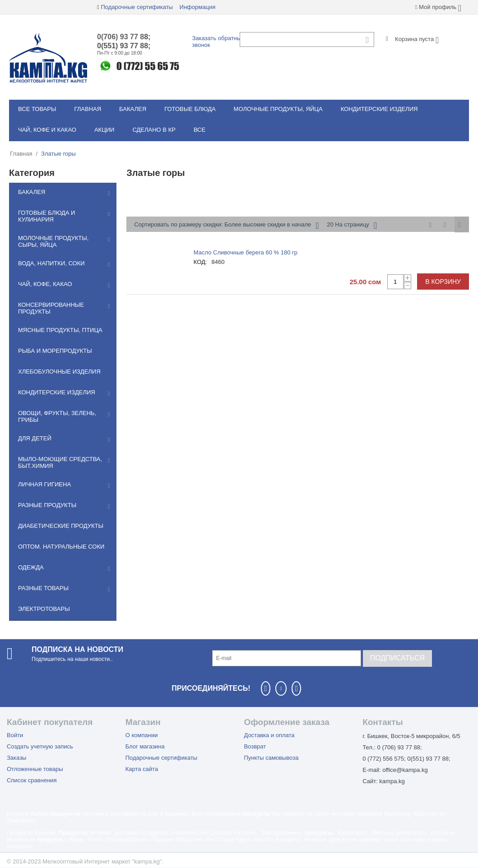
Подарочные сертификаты (137, 7)
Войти (15, 735)
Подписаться (397, 658)
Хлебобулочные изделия (59, 372)
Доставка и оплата (269, 735)
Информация (198, 7)
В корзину (443, 282)
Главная (88, 109)
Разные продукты (47, 505)
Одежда (31, 567)
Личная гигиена (44, 484)
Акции (104, 130)
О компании (142, 735)
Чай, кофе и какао (47, 130)
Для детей (35, 438)
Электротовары (44, 609)
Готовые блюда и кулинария (46, 216)
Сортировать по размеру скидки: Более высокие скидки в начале (226, 226)
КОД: (200, 262)
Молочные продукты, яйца (278, 109)
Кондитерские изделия (379, 109)
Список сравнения (32, 780)
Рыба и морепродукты (55, 351)
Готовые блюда (190, 109)
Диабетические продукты (61, 526)
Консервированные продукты (51, 308)
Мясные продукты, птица (60, 330)
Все (200, 130)
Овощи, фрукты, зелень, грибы (57, 416)
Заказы (16, 758)
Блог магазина (145, 746)
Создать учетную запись (40, 746)
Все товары (37, 109)
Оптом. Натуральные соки (61, 547)
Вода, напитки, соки (51, 263)
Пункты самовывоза (271, 758)
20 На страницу (352, 226)
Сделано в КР (154, 130)
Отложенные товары (35, 769)
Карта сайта (142, 769)
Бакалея (133, 109)
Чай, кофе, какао (45, 284)
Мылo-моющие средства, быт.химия (60, 462)
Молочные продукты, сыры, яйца (53, 241)
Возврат (255, 746)
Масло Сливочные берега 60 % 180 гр (246, 252)
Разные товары (43, 588)
